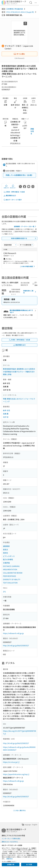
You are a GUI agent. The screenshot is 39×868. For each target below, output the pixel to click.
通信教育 (6, 546)
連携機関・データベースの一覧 (25, 226)
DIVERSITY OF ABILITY (12, 579)
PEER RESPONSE (9, 576)
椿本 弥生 (7, 410)
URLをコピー (13, 187)
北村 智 (6, 417)
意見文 (6, 550)
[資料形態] (26, 245)
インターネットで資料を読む (11, 839)
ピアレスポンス (9, 556)
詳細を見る (32, 131)
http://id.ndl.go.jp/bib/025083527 (16, 645)
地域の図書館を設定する (24, 238)
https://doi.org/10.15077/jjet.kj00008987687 (19, 732)
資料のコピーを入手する (10, 842)
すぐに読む (19, 54)
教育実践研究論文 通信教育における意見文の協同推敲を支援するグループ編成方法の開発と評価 (19, 372)
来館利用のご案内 (30, 292)
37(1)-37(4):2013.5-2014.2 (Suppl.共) (20, 12)
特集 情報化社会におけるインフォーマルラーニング (19, 400)
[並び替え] (10, 245)
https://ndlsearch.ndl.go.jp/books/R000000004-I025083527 (19, 748)
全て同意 (29, 864)
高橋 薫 (6, 414)
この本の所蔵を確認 (28, 266)
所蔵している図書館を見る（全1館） (19, 175)
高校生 (6, 553)
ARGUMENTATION (10, 569)
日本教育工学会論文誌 (15, 9)
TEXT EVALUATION (10, 583)
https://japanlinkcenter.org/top (16, 774)
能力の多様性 (8, 559)
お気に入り (6, 187)
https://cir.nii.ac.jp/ (11, 762)
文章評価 (6, 563)
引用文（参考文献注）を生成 (14, 192)
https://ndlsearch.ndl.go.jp (13, 633)
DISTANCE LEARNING (11, 566)
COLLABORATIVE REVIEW (13, 573)
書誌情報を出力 (10, 196)
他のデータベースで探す (13, 200)
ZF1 (4, 592)
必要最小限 (11, 864)
